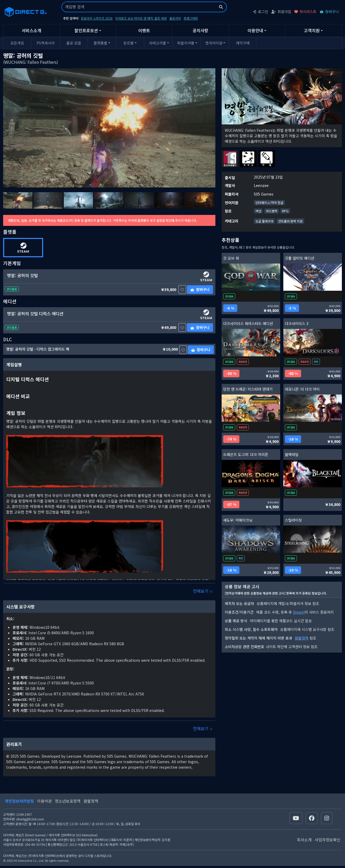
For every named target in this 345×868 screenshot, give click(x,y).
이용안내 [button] (255, 30)
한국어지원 (214, 43)
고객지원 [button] (312, 30)
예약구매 (243, 43)
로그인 (260, 12)
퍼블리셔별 (186, 43)
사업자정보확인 (327, 840)
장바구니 (329, 12)
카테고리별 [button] (157, 43)
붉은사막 (175, 18)
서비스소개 (31, 30)
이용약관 (44, 801)
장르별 (128, 43)
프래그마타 (191, 18)
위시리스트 (305, 12)
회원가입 (281, 12)
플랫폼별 (100, 43)
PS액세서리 (46, 43)
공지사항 (200, 30)
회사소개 (304, 840)
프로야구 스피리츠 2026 (97, 18)
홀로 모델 (74, 43)
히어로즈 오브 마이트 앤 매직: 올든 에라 (141, 18)
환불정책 (302, 638)
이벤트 (144, 30)
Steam (299, 612)
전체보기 (203, 591)
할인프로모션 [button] (86, 30)
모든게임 (17, 43)
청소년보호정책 (68, 801)
